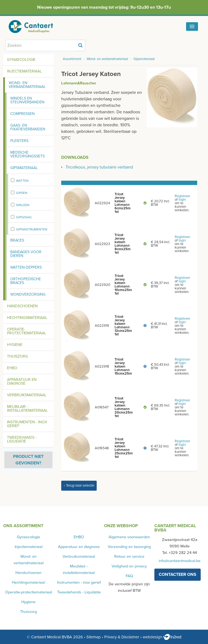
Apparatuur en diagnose (22, 382)
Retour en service (129, 557)
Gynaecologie (21, 60)
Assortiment (72, 59)
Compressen (22, 114)
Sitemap (94, 637)
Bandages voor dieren (26, 254)
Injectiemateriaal (24, 71)
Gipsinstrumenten (32, 229)
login (182, 200)
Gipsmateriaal (24, 168)
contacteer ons (178, 574)
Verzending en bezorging (129, 547)
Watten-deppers (26, 267)
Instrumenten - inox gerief (27, 424)
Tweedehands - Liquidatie (22, 439)
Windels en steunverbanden (27, 100)
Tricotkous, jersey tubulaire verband (99, 167)
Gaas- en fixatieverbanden (28, 127)
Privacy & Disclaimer (122, 637)
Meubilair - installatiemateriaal (27, 409)
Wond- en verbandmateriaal (27, 85)
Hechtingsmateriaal (27, 318)
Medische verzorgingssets (27, 154)
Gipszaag (24, 217)
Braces (17, 240)
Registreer (182, 196)
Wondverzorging (28, 294)
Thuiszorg (17, 356)
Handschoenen (22, 306)
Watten (22, 181)
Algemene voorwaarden (129, 537)
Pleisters (19, 141)
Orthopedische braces (26, 281)
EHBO (12, 368)
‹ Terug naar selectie (79, 486)
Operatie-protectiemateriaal (27, 331)
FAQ (129, 576)
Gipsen (22, 193)
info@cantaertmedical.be (180, 561)
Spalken (23, 205)
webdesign (162, 637)
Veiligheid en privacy (129, 566)
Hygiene (15, 345)
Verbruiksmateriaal (27, 395)
